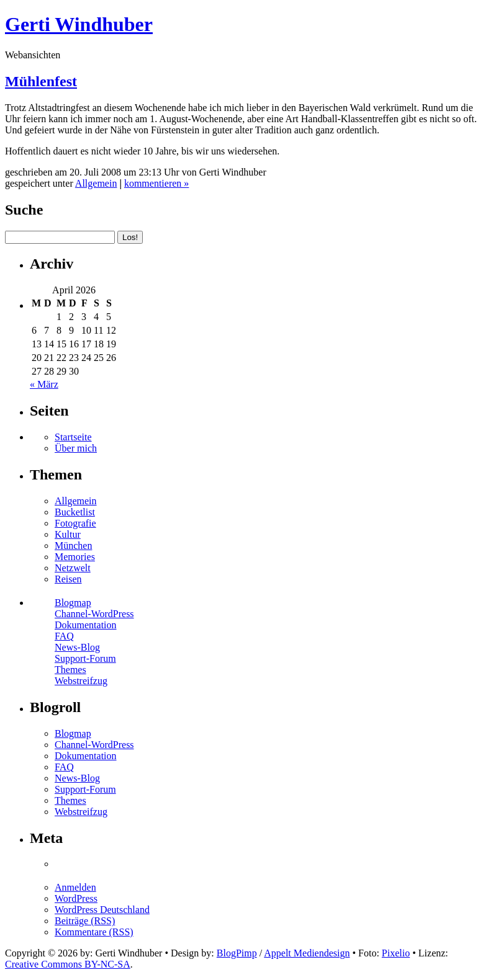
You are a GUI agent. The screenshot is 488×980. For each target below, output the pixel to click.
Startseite (73, 437)
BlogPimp (237, 953)
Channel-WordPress (94, 614)
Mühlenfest (41, 81)
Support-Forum (85, 658)
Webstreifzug (81, 681)
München (73, 546)
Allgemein (96, 183)
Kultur (68, 534)
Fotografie (75, 523)
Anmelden (75, 887)
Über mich (76, 448)
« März (44, 384)
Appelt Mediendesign (307, 953)
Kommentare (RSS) (94, 932)
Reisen (68, 579)
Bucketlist (75, 512)
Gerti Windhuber (79, 24)
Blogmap (73, 603)
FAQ (64, 636)
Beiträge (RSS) (85, 921)
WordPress (76, 898)
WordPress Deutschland (102, 910)
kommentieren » (156, 183)
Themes (70, 670)
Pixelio (396, 953)
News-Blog (77, 647)
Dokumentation (86, 625)
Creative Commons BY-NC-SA (68, 964)
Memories (75, 557)
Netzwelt (73, 568)
